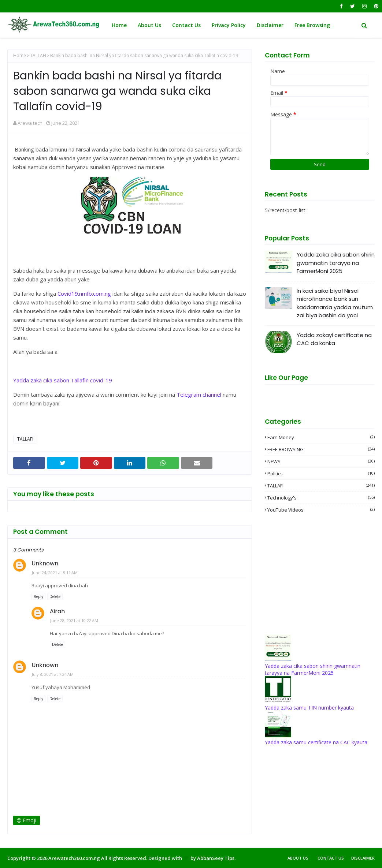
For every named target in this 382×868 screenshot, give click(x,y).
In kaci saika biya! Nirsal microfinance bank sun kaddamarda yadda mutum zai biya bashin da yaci (335, 303)
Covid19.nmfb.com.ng (84, 293)
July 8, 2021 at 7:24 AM (53, 674)
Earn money (321, 437)
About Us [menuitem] (149, 25)
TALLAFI (38, 55)
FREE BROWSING (321, 449)
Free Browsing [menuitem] (312, 25)
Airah (57, 611)
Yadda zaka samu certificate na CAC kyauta (316, 742)
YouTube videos (321, 510)
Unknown (45, 563)
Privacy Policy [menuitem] (229, 25)
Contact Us (331, 858)
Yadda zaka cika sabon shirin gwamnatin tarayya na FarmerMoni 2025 (336, 263)
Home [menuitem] (119, 25)
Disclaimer (363, 858)
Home (20, 55)
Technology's (321, 498)
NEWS (321, 461)
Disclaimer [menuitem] (270, 25)
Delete (55, 596)
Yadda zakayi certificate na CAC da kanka (334, 339)
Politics (321, 474)
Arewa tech (30, 123)
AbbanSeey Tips (216, 858)
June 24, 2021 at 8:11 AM (55, 573)
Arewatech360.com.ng (74, 858)
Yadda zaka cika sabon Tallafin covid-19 (63, 380)
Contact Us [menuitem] (186, 25)
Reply (38, 596)
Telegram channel (199, 394)
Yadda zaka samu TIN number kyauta (309, 708)
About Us (298, 858)
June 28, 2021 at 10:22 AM (74, 620)
